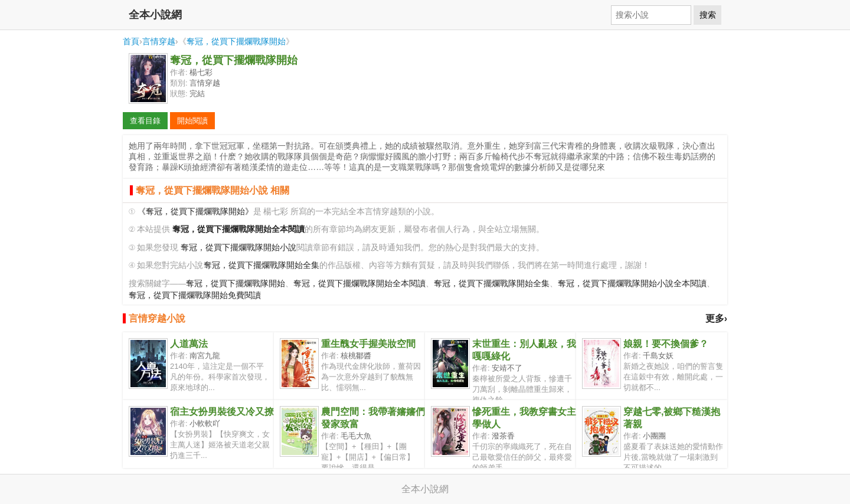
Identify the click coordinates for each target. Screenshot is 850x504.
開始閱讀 (192, 121)
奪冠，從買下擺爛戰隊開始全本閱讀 (359, 284)
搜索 (708, 15)
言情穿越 (159, 41)
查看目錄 (145, 121)
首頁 (131, 41)
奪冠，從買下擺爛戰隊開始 (236, 41)
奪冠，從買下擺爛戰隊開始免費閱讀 (195, 295)
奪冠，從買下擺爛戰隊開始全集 (261, 265)
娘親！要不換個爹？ (666, 344)
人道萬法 (189, 344)
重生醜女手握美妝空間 (368, 344)
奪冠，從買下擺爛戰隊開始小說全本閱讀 (632, 284)
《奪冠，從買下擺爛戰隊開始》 (195, 212)
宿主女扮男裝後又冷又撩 (222, 412)
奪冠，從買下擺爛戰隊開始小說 (238, 248)
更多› (716, 318)
